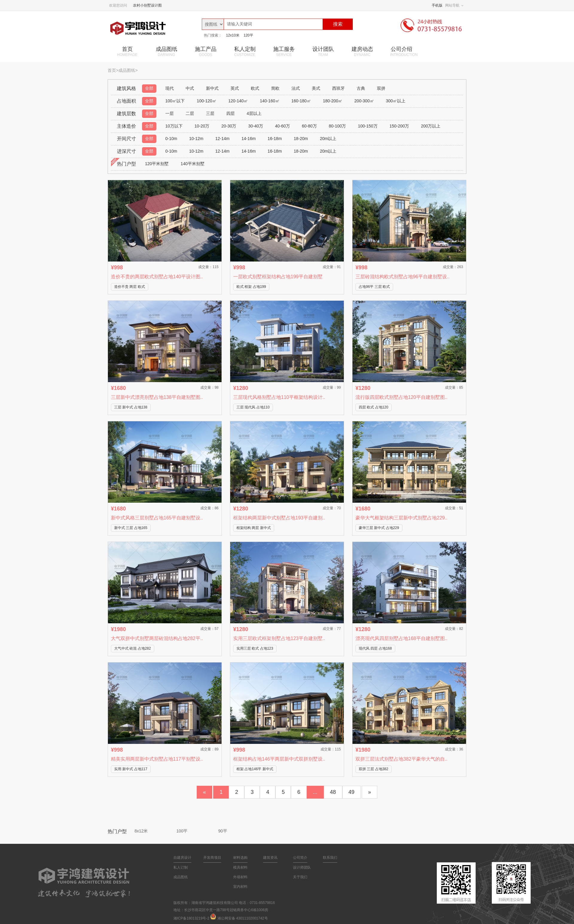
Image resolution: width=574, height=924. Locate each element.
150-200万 (399, 126)
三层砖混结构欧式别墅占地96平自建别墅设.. (403, 277)
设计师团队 (302, 867)
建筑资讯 (270, 858)
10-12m (196, 139)
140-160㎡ (270, 101)
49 (352, 792)
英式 (235, 88)
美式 (316, 88)
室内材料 (240, 887)
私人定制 (245, 51)
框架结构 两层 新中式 (254, 528)
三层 (210, 113)
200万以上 (431, 126)
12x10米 (233, 35)
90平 (223, 831)
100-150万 (368, 126)
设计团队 (323, 51)
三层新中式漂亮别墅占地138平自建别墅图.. (157, 397)
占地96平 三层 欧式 (374, 287)
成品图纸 (166, 51)
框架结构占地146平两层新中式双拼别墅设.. (279, 759)
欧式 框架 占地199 (251, 287)
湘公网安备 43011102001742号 (243, 918)
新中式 (212, 88)
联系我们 (330, 858)
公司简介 (300, 858)
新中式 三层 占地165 (131, 528)
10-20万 (202, 126)
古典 (361, 88)
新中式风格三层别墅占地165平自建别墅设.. (157, 518)
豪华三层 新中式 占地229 (379, 528)
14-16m (249, 139)
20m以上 (328, 139)
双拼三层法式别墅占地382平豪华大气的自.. (402, 759)
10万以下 (174, 126)
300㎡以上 (396, 101)
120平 (248, 35)
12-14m (222, 139)
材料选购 (240, 858)
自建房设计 (182, 858)
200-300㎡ (364, 101)
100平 (182, 831)
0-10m (171, 139)
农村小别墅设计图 (147, 5)
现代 (170, 88)
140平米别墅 (192, 164)
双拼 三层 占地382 (374, 769)
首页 (127, 51)
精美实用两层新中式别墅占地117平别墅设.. (157, 759)
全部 (149, 88)
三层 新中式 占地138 (131, 407)
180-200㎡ (333, 101)
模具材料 (240, 867)
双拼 (381, 88)
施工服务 (284, 51)
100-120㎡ (206, 101)
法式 (296, 88)
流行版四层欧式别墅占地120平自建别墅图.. (402, 397)
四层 (230, 113)
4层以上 (254, 113)
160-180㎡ (301, 101)
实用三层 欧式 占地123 (255, 648)
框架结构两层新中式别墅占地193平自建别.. (279, 518)
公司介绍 (404, 51)
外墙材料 (240, 877)
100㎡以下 (175, 101)
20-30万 (229, 126)
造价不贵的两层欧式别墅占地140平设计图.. (157, 277)
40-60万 (283, 126)
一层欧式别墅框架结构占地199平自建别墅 (278, 277)
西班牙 (338, 88)
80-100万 (338, 126)
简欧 (275, 88)
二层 (190, 113)
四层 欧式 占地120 (374, 407)
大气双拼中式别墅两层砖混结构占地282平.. (157, 638)
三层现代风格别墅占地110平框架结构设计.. (279, 397)
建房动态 (362, 51)
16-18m (275, 139)
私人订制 (181, 867)
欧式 (255, 88)
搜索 (338, 24)
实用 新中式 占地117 (131, 769)
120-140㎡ (238, 101)
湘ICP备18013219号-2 (191, 918)
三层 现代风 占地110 (253, 407)
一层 (170, 113)
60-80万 (309, 126)
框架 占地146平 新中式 (255, 769)
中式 (190, 88)
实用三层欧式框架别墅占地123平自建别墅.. (279, 638)
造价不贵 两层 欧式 (130, 287)
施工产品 (206, 51)
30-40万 (256, 126)
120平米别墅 (157, 164)
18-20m (301, 139)
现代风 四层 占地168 (375, 648)
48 (333, 792)
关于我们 (300, 877)
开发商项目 (212, 858)
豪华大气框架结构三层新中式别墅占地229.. (402, 518)
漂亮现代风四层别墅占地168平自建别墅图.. (402, 638)
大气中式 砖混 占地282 (133, 648)
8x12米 (141, 831)
